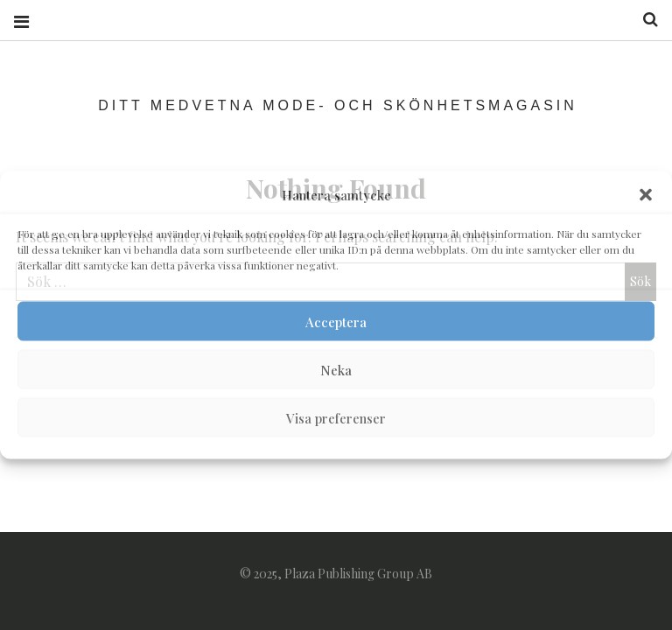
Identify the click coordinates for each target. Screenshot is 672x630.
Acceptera (336, 321)
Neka (336, 369)
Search (644, 20)
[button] (646, 195)
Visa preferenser (336, 417)
